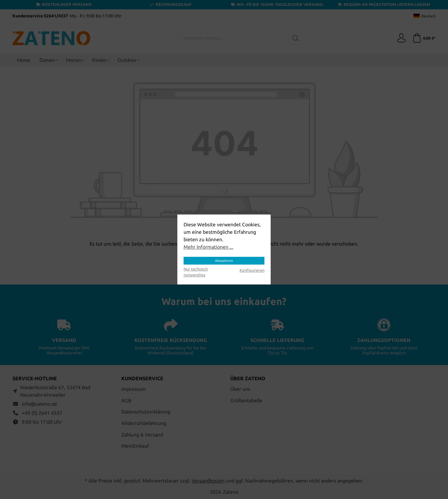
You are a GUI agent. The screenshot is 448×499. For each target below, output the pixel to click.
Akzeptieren (224, 261)
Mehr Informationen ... (208, 247)
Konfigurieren (252, 270)
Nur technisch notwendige (196, 272)
